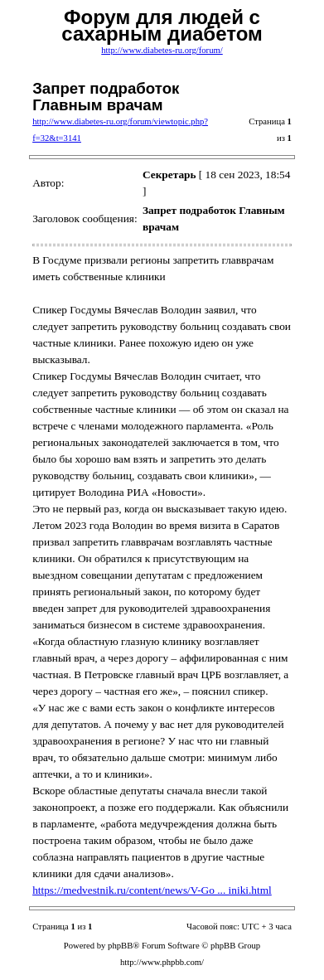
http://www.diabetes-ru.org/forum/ (162, 50)
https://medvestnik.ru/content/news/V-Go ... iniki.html (152, 890)
